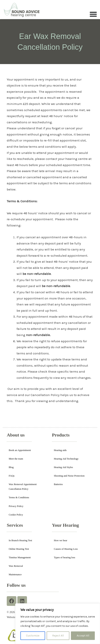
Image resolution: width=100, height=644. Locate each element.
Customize (33, 636)
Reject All (58, 636)
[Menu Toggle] (93, 14)
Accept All (83, 636)
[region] (58, 624)
